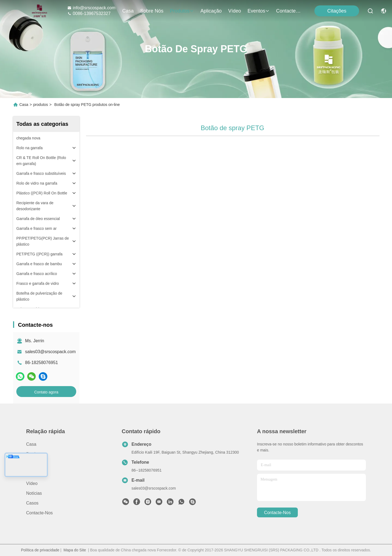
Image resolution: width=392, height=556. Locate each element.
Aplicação (211, 11)
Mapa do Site (75, 550)
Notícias (34, 493)
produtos (182, 11)
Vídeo (235, 11)
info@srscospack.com (91, 8)
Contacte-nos (289, 11)
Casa (128, 11)
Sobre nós (152, 11)
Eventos (258, 11)
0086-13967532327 (89, 13)
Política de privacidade (40, 550)
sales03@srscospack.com (50, 352)
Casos (32, 503)
